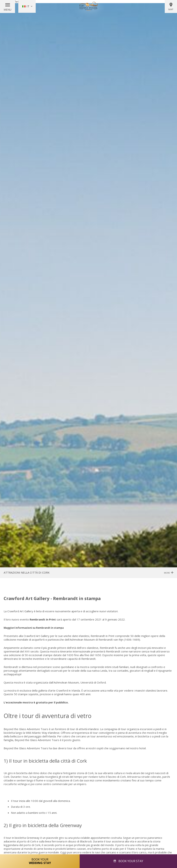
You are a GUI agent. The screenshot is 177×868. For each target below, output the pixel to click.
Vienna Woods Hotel (89, 6)
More (169, 573)
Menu (8, 10)
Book (130, 861)
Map (171, 7)
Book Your (40, 861)
